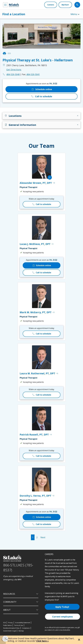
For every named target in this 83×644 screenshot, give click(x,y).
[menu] (5, 5)
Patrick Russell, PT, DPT (36, 435)
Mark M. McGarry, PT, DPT (37, 312)
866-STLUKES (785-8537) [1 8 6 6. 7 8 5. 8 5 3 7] (18, 567)
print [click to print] (4, 53)
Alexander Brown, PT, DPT (37, 183)
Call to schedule (41, 96)
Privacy (10, 623)
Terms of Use (19, 625)
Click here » (42, 641)
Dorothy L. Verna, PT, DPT (37, 496)
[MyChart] (65, 5)
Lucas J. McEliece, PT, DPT (37, 244)
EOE (4, 623)
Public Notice (7, 625)
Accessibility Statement (23, 623)
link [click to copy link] (9, 53)
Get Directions (14, 70)
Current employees (62, 617)
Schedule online (42, 89)
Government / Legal (10, 631)
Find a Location (14, 14)
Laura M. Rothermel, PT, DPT (39, 373)
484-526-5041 (31, 74)
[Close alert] (79, 640)
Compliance (26, 628)
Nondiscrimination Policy (11, 628)
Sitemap (21, 631)
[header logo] (14, 5)
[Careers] (51, 5)
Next (43, 537)
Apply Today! (62, 607)
